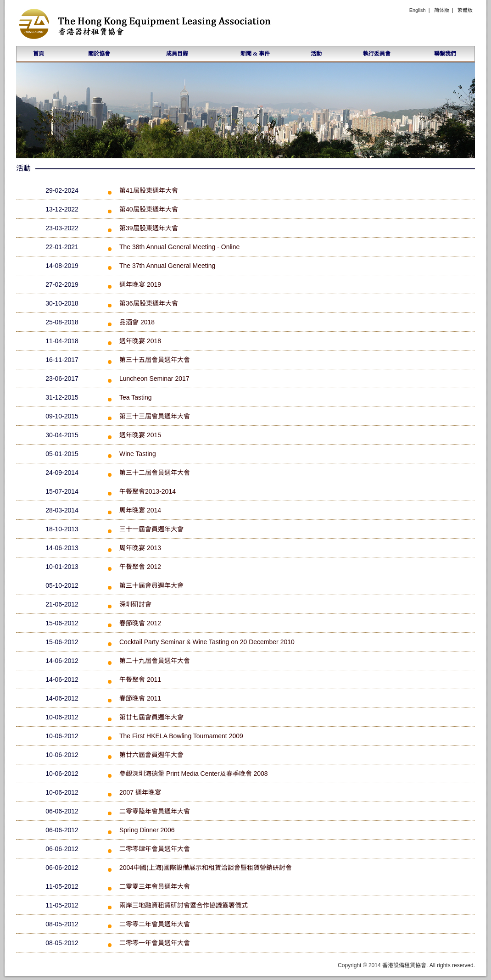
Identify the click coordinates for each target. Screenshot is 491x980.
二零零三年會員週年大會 (155, 886)
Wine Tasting (138, 454)
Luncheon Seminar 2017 (154, 379)
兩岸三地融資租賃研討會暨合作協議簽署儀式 (184, 905)
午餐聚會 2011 (140, 679)
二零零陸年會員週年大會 (155, 811)
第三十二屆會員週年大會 (155, 473)
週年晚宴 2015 (140, 435)
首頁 (39, 54)
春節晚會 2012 (140, 623)
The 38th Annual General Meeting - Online (179, 247)
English (418, 10)
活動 (316, 54)
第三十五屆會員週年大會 (155, 360)
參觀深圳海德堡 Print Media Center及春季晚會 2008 (194, 774)
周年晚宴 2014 (140, 510)
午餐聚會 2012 (140, 567)
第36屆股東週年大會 (149, 303)
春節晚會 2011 (140, 698)
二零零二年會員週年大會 (155, 924)
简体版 (442, 10)
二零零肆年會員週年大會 (155, 849)
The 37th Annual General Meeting (167, 266)
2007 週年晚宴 (140, 792)
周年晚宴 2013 (140, 548)
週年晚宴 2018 (140, 341)
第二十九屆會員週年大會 (155, 661)
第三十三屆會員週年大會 (155, 416)
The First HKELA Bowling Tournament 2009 (181, 736)
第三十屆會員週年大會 (151, 585)
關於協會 (99, 54)
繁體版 (465, 10)
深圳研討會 (135, 604)
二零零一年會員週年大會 (155, 943)
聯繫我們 (445, 54)
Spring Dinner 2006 (147, 830)
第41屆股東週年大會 (149, 190)
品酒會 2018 (137, 322)
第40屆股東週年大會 (149, 209)
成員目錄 (177, 54)
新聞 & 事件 (255, 54)
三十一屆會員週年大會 (151, 529)
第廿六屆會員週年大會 (151, 755)
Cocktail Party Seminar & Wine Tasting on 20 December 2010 (207, 642)
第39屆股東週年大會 (149, 228)
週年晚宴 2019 (140, 284)
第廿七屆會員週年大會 (151, 717)
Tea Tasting (136, 397)
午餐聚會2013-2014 (148, 491)
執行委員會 (377, 54)
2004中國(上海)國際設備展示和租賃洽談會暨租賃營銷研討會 (206, 868)
